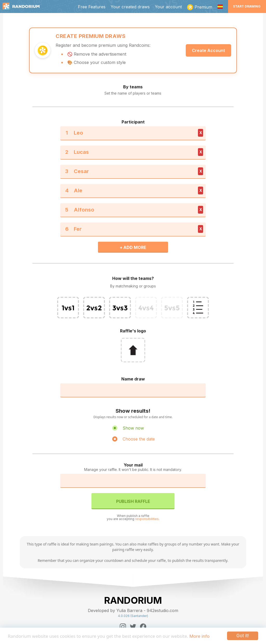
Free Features (92, 7)
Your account (168, 7)
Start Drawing (247, 6)
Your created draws (130, 7)
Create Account (208, 50)
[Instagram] (123, 627)
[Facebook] (143, 627)
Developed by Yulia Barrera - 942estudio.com (133, 610)
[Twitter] (133, 627)
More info (199, 636)
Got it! (243, 636)
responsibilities (147, 519)
